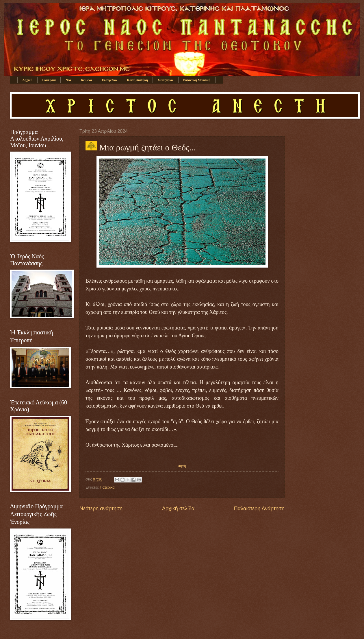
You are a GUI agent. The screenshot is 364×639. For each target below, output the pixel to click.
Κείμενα (87, 80)
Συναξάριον (166, 80)
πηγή (182, 466)
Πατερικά (107, 487)
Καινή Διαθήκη (138, 80)
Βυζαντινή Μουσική (197, 80)
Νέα (68, 80)
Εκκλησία (49, 80)
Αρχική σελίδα (178, 509)
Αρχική (28, 80)
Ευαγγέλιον (109, 80)
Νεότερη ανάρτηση (101, 509)
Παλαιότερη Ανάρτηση (259, 509)
